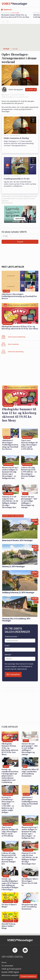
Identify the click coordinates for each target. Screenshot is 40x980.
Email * (7, 645)
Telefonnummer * (12, 636)
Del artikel (31, 90)
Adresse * (8, 655)
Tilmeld (20, 242)
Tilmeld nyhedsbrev (28, 976)
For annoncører (7, 966)
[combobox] (6, 659)
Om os (4, 962)
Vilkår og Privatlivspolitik (11, 969)
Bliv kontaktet (13, 674)
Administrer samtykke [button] (10, 975)
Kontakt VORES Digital (10, 972)
